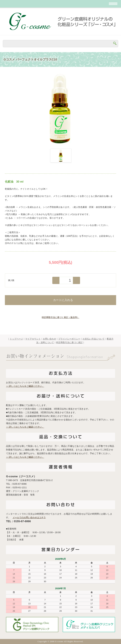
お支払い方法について (94, 339)
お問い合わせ (49, 339)
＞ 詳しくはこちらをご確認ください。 (25, 386)
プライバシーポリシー (69, 339)
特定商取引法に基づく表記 (69, 342)
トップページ (16, 339)
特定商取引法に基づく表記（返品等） (60, 317)
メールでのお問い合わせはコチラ (29, 517)
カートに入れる (60, 300)
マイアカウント (33, 339)
